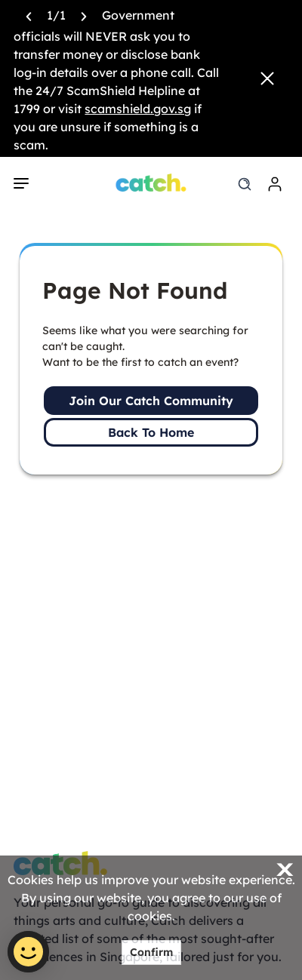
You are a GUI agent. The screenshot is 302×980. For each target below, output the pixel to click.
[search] (245, 184)
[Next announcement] (84, 15)
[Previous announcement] (29, 15)
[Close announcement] (267, 78)
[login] (275, 184)
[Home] (151, 183)
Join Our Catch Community (151, 401)
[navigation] (21, 183)
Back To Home (151, 432)
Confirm (151, 952)
